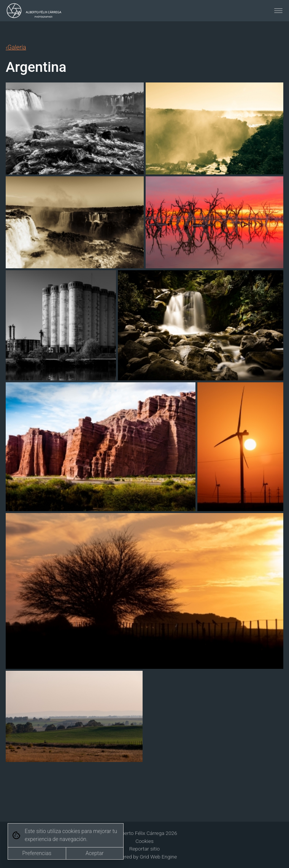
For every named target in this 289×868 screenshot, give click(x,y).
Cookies (144, 841)
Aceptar (95, 853)
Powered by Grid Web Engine (145, 857)
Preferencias (37, 853)
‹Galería (16, 47)
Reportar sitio (144, 849)
